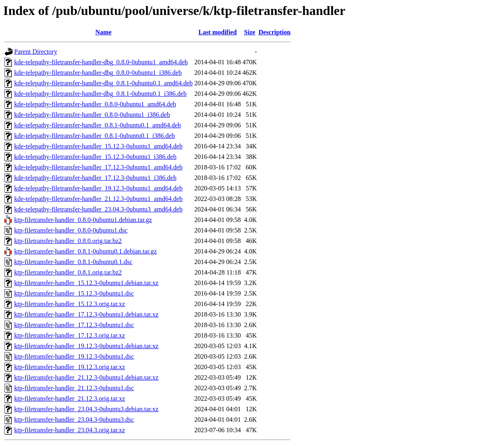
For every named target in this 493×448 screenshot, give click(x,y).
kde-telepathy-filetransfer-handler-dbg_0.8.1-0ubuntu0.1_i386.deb (100, 94)
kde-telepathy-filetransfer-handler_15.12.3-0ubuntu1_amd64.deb (98, 146)
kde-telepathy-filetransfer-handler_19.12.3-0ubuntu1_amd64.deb (98, 188)
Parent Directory (36, 52)
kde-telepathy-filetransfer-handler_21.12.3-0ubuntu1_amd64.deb (98, 199)
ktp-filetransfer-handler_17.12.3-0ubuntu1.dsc (74, 325)
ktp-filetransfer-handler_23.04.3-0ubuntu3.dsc (74, 419)
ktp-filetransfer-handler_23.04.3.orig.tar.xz (70, 430)
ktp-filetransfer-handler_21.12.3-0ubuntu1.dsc (74, 388)
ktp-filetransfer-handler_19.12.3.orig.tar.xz (70, 367)
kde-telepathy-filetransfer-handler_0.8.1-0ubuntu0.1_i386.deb (95, 136)
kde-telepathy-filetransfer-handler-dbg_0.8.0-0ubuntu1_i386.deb (98, 73)
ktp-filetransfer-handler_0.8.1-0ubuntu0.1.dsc (73, 262)
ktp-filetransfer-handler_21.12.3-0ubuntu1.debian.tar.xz (86, 377)
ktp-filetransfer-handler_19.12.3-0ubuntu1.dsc (74, 356)
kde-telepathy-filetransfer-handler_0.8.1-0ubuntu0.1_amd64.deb (98, 125)
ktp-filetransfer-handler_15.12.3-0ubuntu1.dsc (74, 293)
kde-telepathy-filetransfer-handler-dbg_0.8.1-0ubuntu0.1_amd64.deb (103, 83)
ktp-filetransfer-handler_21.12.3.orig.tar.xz (70, 398)
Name (104, 32)
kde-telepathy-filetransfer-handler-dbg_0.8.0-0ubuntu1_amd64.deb (101, 62)
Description (275, 32)
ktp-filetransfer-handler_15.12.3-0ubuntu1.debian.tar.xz (86, 283)
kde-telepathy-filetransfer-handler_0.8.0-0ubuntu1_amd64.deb (95, 104)
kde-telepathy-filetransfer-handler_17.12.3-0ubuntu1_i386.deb (95, 178)
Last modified (218, 32)
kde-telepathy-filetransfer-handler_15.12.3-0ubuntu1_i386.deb (95, 157)
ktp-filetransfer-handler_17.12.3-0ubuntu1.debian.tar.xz (86, 314)
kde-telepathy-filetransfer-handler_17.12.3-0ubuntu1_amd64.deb (98, 167)
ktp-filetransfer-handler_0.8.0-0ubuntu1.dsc (71, 230)
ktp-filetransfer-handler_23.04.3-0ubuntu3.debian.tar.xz (86, 409)
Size (250, 32)
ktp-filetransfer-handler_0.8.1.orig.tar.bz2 (68, 272)
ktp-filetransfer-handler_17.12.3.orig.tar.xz (70, 335)
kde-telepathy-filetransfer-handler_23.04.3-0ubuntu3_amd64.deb (98, 209)
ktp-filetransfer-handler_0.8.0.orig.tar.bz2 (68, 241)
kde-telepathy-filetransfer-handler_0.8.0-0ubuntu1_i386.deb (92, 115)
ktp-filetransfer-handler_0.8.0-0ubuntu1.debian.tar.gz (83, 220)
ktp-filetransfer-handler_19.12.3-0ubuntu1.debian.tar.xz (86, 346)
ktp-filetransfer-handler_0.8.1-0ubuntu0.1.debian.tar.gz (85, 251)
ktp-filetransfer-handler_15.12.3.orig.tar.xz (70, 304)
